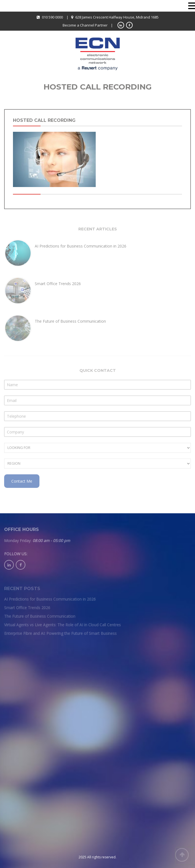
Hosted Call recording (44, 120)
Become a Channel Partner (85, 25)
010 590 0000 (52, 17)
